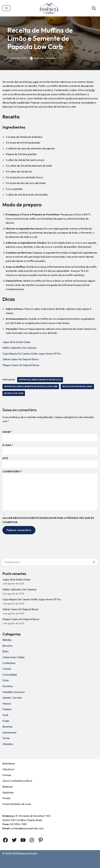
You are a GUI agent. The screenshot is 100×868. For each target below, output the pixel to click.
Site (5, 458)
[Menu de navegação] (6, 8)
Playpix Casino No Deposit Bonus (21, 365)
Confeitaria (9, 663)
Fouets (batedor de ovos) (17, 804)
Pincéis (6, 798)
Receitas (51, 58)
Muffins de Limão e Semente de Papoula (40, 380)
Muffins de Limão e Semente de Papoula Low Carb (31, 386)
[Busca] (94, 8)
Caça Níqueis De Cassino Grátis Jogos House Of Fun (32, 354)
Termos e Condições (59, 860)
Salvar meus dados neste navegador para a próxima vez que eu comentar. (48, 520)
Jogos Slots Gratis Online (16, 342)
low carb (33, 82)
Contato (37, 860)
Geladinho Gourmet (14, 692)
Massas (7, 704)
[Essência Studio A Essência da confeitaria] (50, 8)
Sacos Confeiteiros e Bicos (17, 781)
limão (92, 90)
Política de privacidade (17, 865)
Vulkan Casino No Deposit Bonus (21, 359)
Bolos (6, 651)
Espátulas (8, 792)
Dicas (6, 680)
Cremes (7, 669)
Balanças (8, 787)
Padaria (7, 709)
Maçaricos (8, 769)
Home (7, 860)
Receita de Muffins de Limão (77, 386)
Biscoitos (8, 646)
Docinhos (8, 686)
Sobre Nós (21, 860)
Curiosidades (10, 675)
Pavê (5, 715)
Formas (7, 775)
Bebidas (7, 640)
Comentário (12, 471)
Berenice (39, 58)
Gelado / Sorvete (12, 698)
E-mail (8, 445)
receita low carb (14, 393)
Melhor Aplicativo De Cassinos (19, 348)
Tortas (6, 738)
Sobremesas (9, 732)
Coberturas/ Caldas (14, 657)
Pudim (6, 721)
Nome (7, 432)
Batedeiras (9, 763)
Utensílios (8, 744)
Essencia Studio (28, 853)
